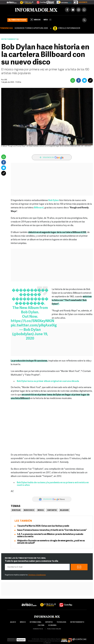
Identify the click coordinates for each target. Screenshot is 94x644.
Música (41, 510)
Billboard (39, 208)
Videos (36, 20)
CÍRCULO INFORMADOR (69, 28)
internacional (35, 622)
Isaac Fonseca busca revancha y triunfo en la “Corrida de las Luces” (52, 530)
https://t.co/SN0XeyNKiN (32, 321)
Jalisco (13, 622)
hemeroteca (38, 629)
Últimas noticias (17, 20)
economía (52, 625)
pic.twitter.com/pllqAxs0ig (34, 326)
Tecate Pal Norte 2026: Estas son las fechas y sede (43, 526)
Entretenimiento (9, 39)
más (47, 20)
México (23, 622)
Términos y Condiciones (37, 575)
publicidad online (54, 629)
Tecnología (61, 622)
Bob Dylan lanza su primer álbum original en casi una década (48, 381)
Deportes (49, 622)
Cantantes (52, 510)
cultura (41, 625)
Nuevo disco (29, 510)
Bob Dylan (54, 200)
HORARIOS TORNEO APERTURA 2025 (31, 28)
